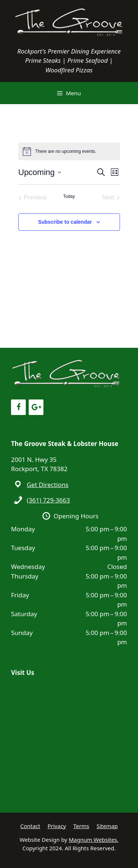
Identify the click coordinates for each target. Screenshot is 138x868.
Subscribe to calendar (65, 222)
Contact (30, 826)
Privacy (57, 826)
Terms (81, 826)
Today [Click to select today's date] (69, 196)
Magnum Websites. (94, 840)
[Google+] (36, 407)
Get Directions (48, 485)
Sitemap (107, 826)
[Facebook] (18, 407)
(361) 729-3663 (48, 500)
